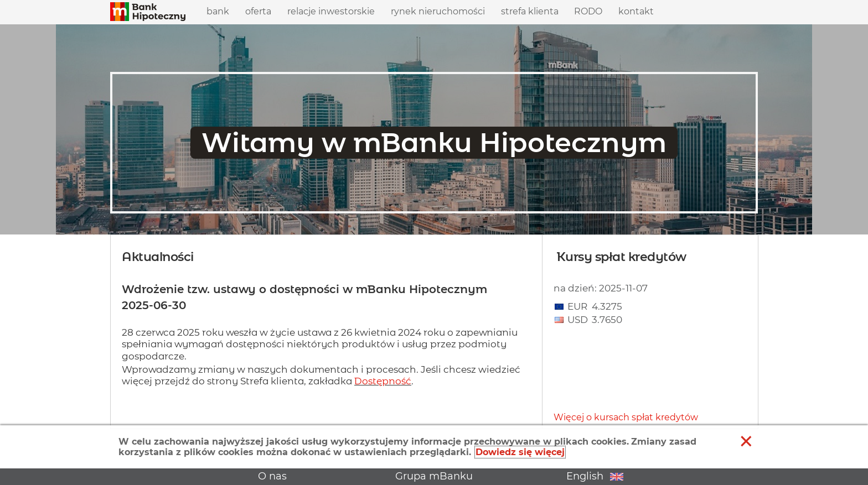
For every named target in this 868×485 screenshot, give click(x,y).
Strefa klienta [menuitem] (530, 9)
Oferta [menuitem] (258, 9)
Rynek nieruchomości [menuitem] (438, 11)
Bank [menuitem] (218, 9)
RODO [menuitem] (588, 11)
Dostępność (383, 381)
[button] (148, 12)
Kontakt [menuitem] (636, 11)
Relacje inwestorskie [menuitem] (331, 9)
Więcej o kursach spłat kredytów (626, 418)
